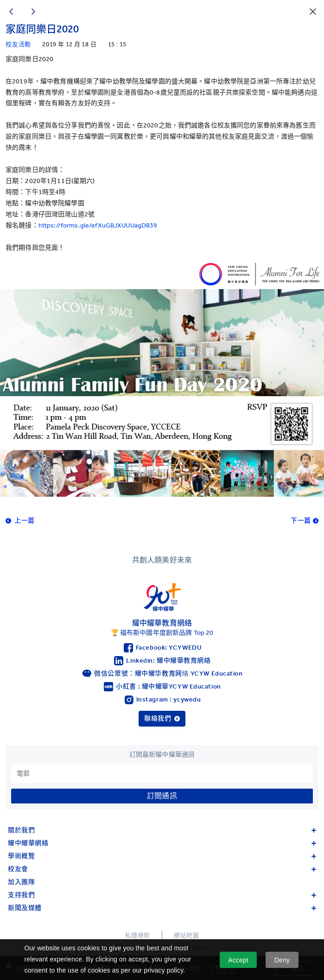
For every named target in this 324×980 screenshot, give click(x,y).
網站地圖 (186, 935)
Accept (238, 960)
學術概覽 (162, 856)
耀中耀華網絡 (162, 843)
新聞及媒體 (162, 908)
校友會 (162, 869)
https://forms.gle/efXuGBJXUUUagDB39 (98, 225)
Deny (282, 960)
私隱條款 (138, 935)
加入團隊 (21, 882)
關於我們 (162, 830)
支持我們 (162, 895)
